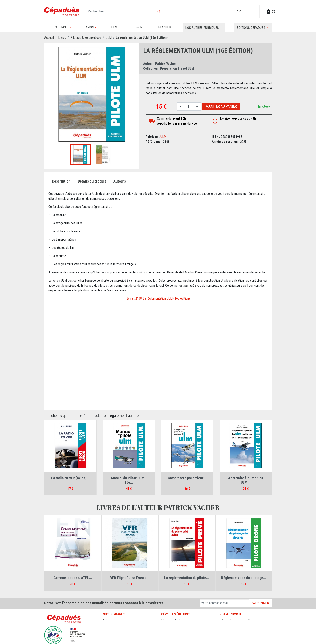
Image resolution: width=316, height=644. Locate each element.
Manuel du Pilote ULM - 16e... (129, 480)
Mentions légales (172, 621)
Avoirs (224, 631)
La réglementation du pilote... (187, 578)
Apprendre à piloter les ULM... (246, 480)
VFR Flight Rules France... (130, 578)
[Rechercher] (125, 11)
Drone (107, 626)
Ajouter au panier (221, 106)
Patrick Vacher (166, 64)
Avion (106, 621)
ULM (163, 137)
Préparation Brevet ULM (177, 69)
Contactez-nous (171, 631)
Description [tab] (61, 181)
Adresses (226, 635)
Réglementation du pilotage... (244, 578)
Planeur (108, 631)
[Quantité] (189, 107)
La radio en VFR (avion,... (70, 478)
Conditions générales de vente (181, 626)
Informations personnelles (236, 621)
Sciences (109, 640)
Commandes (228, 626)
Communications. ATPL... (73, 578)
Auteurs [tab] (120, 181)
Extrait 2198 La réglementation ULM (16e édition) (158, 299)
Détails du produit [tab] (92, 181)
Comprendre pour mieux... (187, 478)
